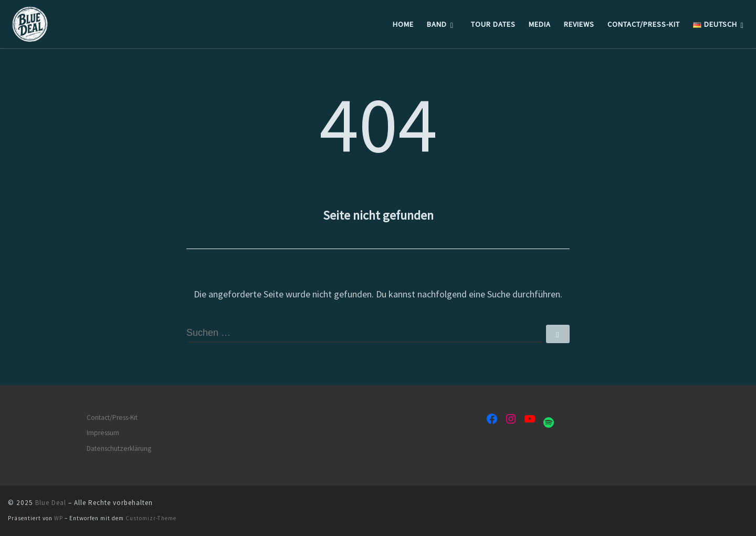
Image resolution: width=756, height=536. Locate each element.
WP (59, 518)
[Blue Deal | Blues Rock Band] (73, 22)
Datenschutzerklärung (119, 449)
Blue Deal (51, 503)
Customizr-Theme (151, 518)
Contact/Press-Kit (112, 418)
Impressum (103, 433)
